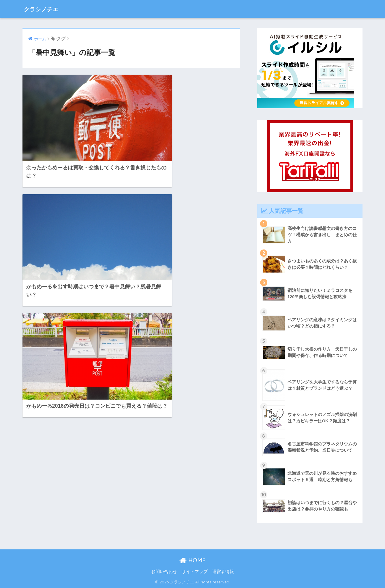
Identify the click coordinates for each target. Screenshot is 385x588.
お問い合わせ (164, 572)
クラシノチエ (46, 9)
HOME (192, 560)
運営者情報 (223, 572)
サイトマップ (195, 572)
